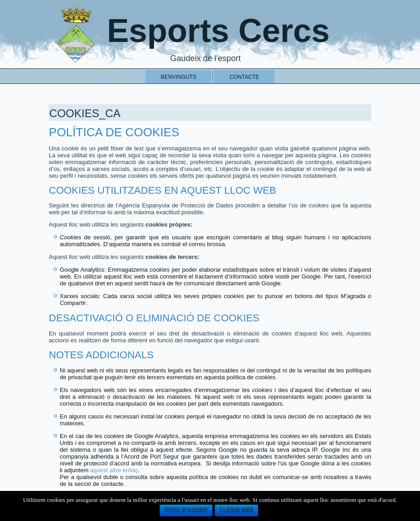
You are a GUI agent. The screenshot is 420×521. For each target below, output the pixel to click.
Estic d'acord (186, 511)
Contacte (244, 77)
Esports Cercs (218, 31)
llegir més (236, 511)
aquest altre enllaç (114, 470)
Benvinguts (178, 77)
